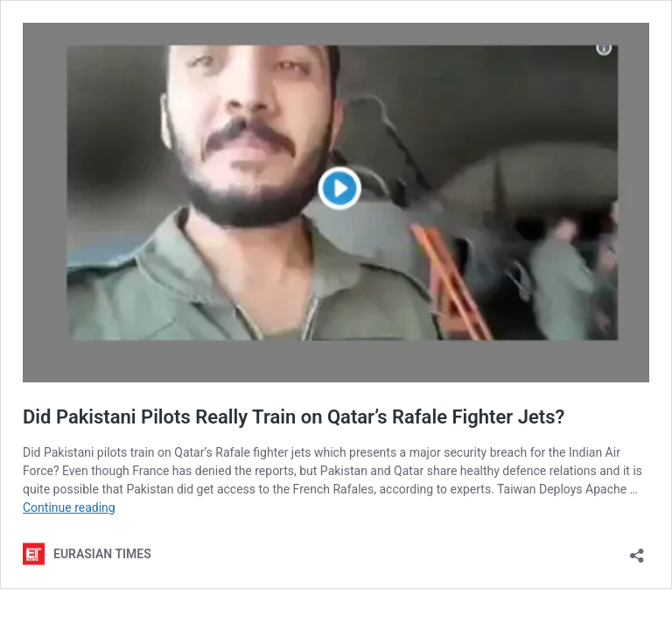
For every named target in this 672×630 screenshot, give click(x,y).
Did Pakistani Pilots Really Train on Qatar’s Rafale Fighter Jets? (294, 417)
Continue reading (69, 507)
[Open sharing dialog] (637, 550)
